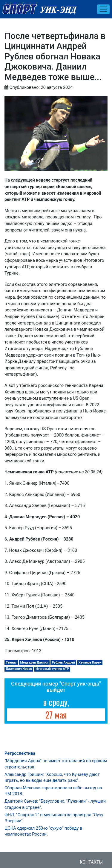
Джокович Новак (19, 669)
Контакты (91, 862)
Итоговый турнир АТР (52, 669)
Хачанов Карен (90, 663)
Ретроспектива (20, 753)
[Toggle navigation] (103, 9)
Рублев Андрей (63, 663)
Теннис (11, 663)
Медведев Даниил (34, 663)
